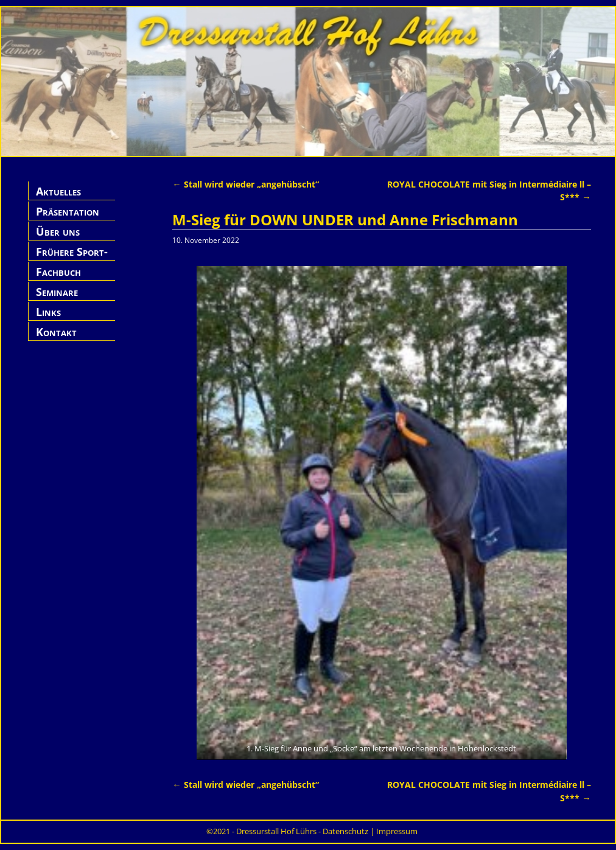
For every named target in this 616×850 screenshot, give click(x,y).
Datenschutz (345, 831)
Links (48, 312)
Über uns (58, 231)
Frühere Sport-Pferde (72, 258)
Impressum (397, 831)
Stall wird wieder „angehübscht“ (245, 184)
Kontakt (56, 332)
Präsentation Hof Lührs (68, 218)
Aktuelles (58, 191)
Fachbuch (58, 272)
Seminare (57, 292)
